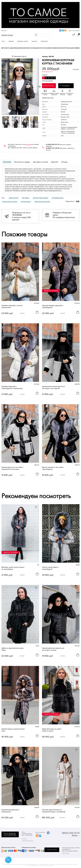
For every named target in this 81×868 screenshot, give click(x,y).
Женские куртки (63, 48)
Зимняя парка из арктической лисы (13, 730)
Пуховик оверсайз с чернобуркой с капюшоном (12, 387)
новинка (4, 712)
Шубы (11, 48)
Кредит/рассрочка (47, 72)
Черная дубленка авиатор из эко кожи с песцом (53, 649)
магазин (28, 144)
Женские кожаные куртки (40, 198)
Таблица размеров (47, 81)
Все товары (26, 198)
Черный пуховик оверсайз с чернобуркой (53, 307)
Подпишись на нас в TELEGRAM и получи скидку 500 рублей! (21, 216)
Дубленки (20, 48)
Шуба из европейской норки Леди (13, 649)
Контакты (34, 41)
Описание (7, 162)
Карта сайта (66, 853)
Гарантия (11, 41)
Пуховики (54, 48)
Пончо (41, 48)
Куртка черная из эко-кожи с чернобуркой (53, 468)
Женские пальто (29, 48)
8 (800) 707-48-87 (53, 148)
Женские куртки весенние (42, 202)
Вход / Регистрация (74, 31)
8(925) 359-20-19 (71, 833)
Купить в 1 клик (48, 86)
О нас (3, 41)
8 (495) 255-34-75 (53, 145)
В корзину (66, 86)
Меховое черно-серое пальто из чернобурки (13, 568)
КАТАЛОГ (6, 48)
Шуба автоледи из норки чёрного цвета (52, 730)
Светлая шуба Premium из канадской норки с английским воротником (54, 811)
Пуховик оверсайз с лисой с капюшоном (12, 307)
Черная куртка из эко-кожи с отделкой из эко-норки (12, 468)
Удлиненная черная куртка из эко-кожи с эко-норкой (53, 387)
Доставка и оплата (23, 41)
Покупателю (44, 41)
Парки (15, 48)
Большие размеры (74, 48)
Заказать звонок (7, 35)
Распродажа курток (58, 198)
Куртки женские (14, 198)
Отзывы (64, 162)
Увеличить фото (20, 56)
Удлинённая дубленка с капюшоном (11, 811)
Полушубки (47, 48)
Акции (36, 48)
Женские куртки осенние (10, 202)
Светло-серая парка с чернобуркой (50, 568)
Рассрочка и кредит (22, 162)
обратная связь (52, 850)
